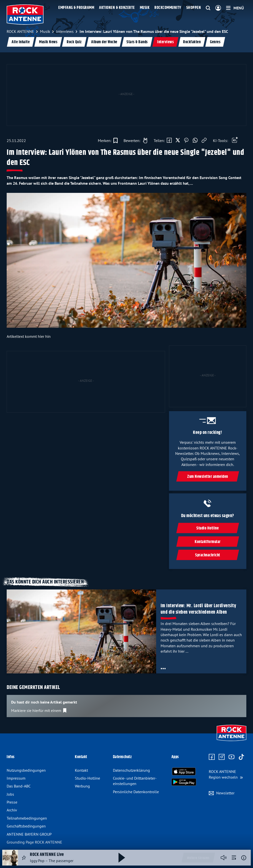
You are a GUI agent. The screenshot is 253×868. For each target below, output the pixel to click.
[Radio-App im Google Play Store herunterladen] (184, 782)
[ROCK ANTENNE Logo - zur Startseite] (25, 15)
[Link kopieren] (204, 141)
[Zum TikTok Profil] (241, 757)
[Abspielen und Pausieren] (122, 858)
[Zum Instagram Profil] (222, 757)
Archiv (12, 810)
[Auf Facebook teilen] (169, 141)
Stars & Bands (137, 42)
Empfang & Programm (76, 8)
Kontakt (81, 770)
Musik (145, 8)
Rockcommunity (168, 8)
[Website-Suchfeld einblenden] (208, 8)
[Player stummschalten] (224, 858)
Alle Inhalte (21, 42)
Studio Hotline (208, 529)
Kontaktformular (208, 542)
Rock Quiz (74, 42)
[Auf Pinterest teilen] (186, 141)
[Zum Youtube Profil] (232, 757)
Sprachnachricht (208, 555)
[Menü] (235, 8)
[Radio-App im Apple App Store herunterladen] (184, 771)
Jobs (10, 794)
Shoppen (194, 8)
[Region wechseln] (226, 774)
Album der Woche (104, 42)
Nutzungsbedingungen (26, 770)
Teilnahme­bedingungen (27, 818)
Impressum (16, 778)
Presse (12, 802)
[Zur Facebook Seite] (212, 757)
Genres (215, 42)
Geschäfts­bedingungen (26, 826)
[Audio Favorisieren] (24, 858)
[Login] (218, 8)
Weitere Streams (198, 858)
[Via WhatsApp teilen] (195, 141)
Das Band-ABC (19, 786)
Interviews (165, 42)
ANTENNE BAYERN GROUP (29, 834)
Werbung (82, 786)
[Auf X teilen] (178, 141)
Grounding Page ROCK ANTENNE (34, 842)
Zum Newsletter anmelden (208, 477)
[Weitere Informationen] (244, 858)
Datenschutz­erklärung (131, 770)
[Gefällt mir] (134, 141)
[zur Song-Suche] (234, 858)
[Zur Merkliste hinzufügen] (108, 141)
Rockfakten (192, 42)
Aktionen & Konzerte (117, 8)
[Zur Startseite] (232, 742)
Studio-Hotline (87, 778)
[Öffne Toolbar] (235, 141)
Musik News (48, 42)
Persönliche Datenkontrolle (136, 792)
